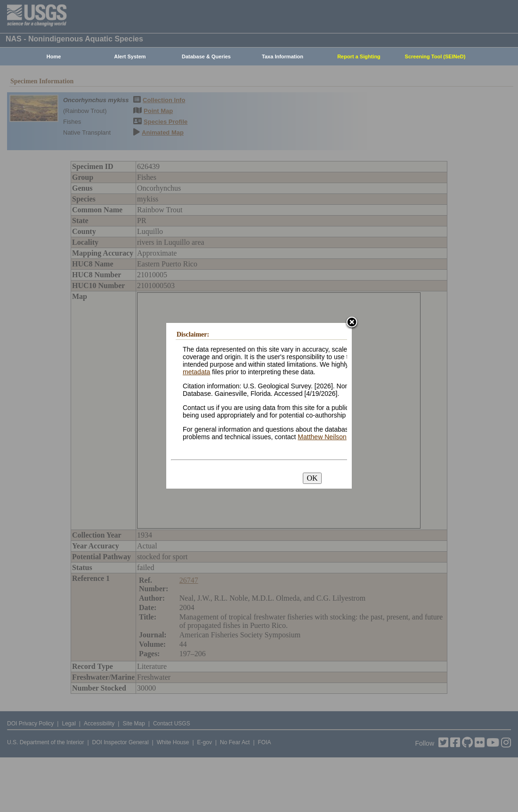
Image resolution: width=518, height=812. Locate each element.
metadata (196, 372)
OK (312, 478)
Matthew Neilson (322, 437)
